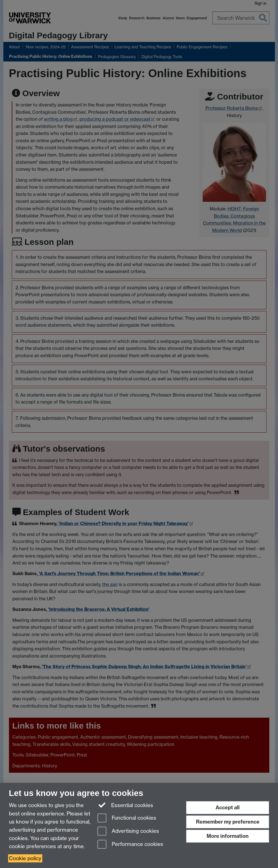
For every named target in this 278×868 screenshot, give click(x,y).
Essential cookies (125, 805)
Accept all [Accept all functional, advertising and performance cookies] (228, 807)
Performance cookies (130, 845)
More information (228, 836)
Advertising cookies (128, 832)
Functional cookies (127, 818)
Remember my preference (228, 822)
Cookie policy (25, 858)
